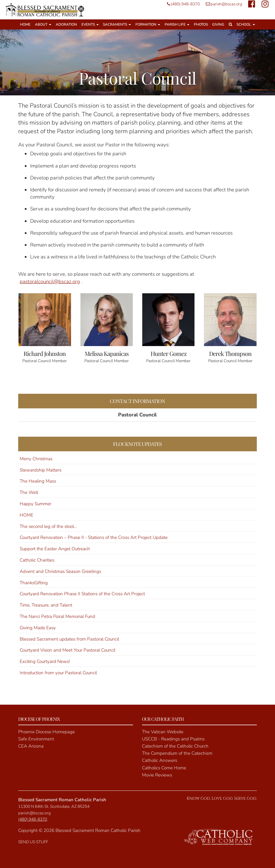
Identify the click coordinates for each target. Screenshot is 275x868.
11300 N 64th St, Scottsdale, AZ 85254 (54, 806)
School (246, 24)
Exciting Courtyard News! (45, 661)
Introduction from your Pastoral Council (58, 673)
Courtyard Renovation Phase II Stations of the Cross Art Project (82, 594)
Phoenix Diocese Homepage (47, 732)
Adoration (66, 24)
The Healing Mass (38, 481)
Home (25, 24)
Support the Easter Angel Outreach (55, 549)
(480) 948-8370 (182, 4)
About (43, 24)
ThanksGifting (34, 583)
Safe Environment (36, 739)
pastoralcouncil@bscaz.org (50, 282)
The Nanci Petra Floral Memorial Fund (57, 616)
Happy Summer (35, 504)
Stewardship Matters (41, 470)
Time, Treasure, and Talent (46, 605)
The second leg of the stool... (48, 526)
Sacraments (117, 24)
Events (90, 24)
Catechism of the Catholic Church (175, 746)
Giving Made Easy (38, 628)
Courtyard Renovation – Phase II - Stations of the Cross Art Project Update (94, 537)
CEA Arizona (31, 746)
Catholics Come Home (164, 768)
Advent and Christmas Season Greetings (60, 571)
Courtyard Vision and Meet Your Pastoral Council (68, 650)
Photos (201, 24)
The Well (29, 492)
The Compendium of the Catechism (177, 753)
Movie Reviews (157, 775)
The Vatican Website (163, 732)
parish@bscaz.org (223, 4)
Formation (148, 24)
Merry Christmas (36, 459)
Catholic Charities (37, 560)
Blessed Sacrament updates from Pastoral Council (69, 639)
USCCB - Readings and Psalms (173, 739)
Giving (218, 24)
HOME (27, 515)
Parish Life (177, 24)
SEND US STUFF (33, 842)
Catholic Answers (160, 760)
